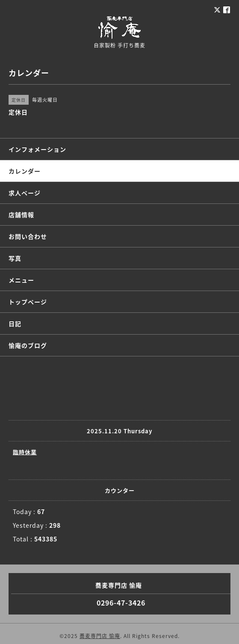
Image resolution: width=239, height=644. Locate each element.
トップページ (28, 302)
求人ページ (25, 193)
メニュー (21, 280)
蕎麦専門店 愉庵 (100, 636)
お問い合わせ (28, 236)
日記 (15, 323)
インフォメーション (37, 149)
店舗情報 (21, 215)
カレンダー (25, 171)
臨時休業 (25, 452)
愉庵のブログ (28, 345)
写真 (15, 258)
